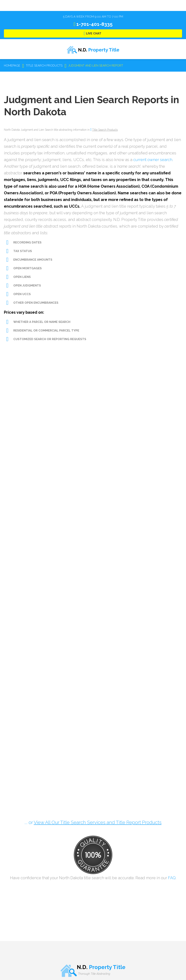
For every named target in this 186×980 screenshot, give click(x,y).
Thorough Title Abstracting (94, 974)
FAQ (172, 878)
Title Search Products (105, 130)
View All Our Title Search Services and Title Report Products (98, 822)
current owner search (153, 160)
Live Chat (94, 33)
